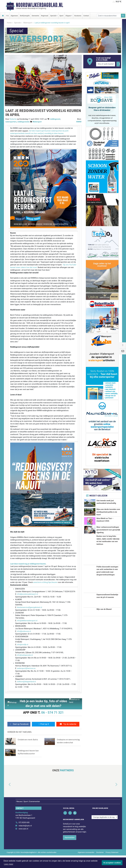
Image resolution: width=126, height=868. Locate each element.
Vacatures (78, 16)
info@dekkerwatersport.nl (27, 621)
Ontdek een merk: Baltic (28, 740)
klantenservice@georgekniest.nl (30, 607)
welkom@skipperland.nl (26, 682)
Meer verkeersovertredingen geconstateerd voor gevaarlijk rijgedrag (108, 552)
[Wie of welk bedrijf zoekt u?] (106, 64)
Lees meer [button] (9, 864)
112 (7, 16)
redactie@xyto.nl (25, 826)
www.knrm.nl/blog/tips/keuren (45, 582)
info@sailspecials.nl (25, 655)
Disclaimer (100, 852)
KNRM (79, 122)
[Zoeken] (123, 16)
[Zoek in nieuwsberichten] (109, 16)
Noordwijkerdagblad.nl (39, 5)
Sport (61, 16)
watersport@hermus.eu (26, 668)
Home (9, 23)
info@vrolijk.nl (23, 645)
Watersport (28, 23)
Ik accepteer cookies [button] (112, 863)
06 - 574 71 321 (52, 713)
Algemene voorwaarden (86, 852)
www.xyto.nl (23, 829)
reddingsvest (55, 119)
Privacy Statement (112, 852)
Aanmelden (70, 838)
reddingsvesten (24, 122)
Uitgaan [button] (68, 16)
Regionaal (45, 16)
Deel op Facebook (19, 724)
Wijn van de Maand (104, 643)
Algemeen (14, 16)
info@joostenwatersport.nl (27, 594)
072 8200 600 (24, 823)
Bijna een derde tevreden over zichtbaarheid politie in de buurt (108, 518)
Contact (86, 16)
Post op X (43, 724)
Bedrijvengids (25, 16)
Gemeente (35, 16)
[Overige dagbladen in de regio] (105, 817)
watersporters (11, 122)
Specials (17, 23)
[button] (7, 785)
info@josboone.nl (24, 631)
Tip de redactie (68, 724)
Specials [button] (53, 16)
